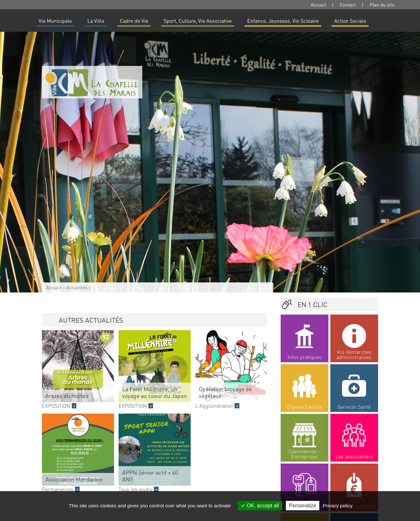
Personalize (303, 506)
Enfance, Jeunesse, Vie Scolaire (283, 21)
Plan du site (382, 5)
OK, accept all (260, 506)
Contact (348, 5)
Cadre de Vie (134, 21)
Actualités (77, 287)
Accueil (318, 5)
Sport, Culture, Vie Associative (198, 21)
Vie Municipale (55, 21)
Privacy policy (338, 506)
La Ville (96, 21)
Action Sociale (350, 21)
